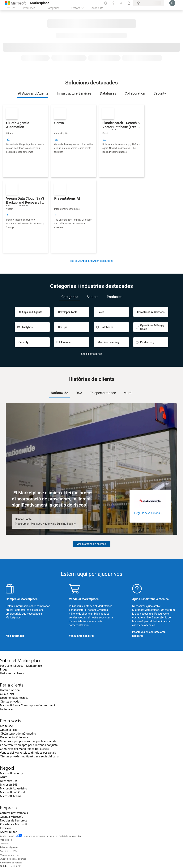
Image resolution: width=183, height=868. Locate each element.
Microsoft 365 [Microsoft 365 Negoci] (9, 784)
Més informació (15, 636)
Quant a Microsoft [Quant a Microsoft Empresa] (11, 817)
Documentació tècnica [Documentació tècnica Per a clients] (14, 698)
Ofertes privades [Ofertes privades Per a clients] (10, 701)
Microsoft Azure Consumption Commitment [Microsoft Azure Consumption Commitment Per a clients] (28, 705)
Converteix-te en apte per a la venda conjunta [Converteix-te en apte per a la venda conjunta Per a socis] (29, 745)
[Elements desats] (121, 3)
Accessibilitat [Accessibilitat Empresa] (8, 832)
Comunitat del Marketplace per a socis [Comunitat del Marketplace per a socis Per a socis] (24, 749)
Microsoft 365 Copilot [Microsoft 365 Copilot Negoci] (14, 792)
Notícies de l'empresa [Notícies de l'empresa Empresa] (14, 820)
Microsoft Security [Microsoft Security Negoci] (11, 773)
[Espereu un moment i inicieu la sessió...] (172, 3)
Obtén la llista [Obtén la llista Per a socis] (9, 730)
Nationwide (60, 393)
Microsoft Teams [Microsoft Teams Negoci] (11, 796)
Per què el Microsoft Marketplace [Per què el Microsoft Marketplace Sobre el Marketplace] (21, 666)
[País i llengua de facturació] (149, 3)
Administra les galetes (11, 862)
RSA (79, 393)
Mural (128, 393)
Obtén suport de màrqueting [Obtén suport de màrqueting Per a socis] (18, 733)
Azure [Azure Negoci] (4, 777)
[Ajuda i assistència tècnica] (113, 3)
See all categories (91, 354)
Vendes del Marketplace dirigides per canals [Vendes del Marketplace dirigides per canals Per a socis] (28, 752)
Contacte (4, 843)
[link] (26, 141)
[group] (8, 139)
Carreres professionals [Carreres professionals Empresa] (14, 813)
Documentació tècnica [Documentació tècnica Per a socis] (14, 737)
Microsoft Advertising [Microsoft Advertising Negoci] (14, 788)
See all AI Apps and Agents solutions (91, 261)
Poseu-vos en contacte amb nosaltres (149, 634)
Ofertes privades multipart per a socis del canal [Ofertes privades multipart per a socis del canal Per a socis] (30, 756)
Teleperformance (103, 393)
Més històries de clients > (91, 544)
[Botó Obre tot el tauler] (11, 8)
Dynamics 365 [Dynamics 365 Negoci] (9, 781)
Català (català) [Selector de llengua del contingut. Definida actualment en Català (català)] (7, 836)
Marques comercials (10, 855)
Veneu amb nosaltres (82, 636)
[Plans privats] (129, 3)
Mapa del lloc (7, 840)
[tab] (33, 93)
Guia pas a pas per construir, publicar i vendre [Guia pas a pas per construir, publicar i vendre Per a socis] (29, 741)
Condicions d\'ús (9, 851)
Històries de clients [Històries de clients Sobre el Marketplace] (12, 673)
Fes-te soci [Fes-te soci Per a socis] (7, 726)
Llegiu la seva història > (148, 513)
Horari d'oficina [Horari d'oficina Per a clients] (10, 690)
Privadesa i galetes (9, 847)
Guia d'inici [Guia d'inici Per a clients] (7, 694)
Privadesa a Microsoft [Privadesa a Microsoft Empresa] (14, 824)
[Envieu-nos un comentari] (106, 3)
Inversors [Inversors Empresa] (6, 828)
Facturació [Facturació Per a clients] (6, 709)
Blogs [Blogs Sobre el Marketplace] (4, 669)
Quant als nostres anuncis (13, 859)
